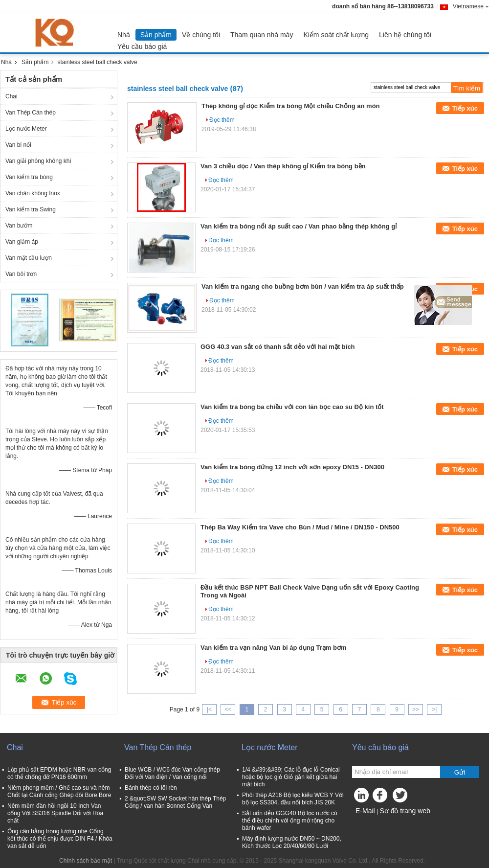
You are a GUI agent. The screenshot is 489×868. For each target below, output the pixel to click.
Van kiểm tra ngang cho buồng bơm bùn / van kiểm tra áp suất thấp (303, 286)
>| (434, 709)
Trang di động (373, 823)
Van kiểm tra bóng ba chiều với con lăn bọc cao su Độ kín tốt (292, 407)
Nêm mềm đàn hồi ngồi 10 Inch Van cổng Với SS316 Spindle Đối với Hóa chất (55, 813)
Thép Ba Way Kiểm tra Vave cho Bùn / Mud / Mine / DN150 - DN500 (300, 527)
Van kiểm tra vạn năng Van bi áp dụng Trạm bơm (274, 648)
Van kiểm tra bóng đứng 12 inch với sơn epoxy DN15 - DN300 (292, 467)
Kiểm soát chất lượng (336, 35)
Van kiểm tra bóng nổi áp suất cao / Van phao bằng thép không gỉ (299, 226)
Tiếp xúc (465, 108)
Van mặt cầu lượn (29, 258)
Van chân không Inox (33, 193)
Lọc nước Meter (26, 129)
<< (228, 709)
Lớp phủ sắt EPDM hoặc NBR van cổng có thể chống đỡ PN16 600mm (59, 773)
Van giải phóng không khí (38, 161)
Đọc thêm (222, 120)
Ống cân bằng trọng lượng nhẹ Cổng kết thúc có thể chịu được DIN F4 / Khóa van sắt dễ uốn (60, 839)
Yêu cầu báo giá (142, 46)
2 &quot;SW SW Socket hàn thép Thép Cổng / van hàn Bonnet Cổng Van (175, 802)
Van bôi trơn (21, 274)
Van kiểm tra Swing (31, 209)
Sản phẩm (156, 35)
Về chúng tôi (201, 35)
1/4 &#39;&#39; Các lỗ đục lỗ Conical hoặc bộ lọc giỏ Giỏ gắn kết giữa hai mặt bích (291, 777)
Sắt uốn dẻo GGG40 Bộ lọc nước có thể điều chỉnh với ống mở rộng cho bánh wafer (290, 821)
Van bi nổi (18, 145)
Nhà (124, 35)
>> (416, 709)
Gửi (460, 772)
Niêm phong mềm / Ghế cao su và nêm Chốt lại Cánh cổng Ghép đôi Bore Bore (59, 791)
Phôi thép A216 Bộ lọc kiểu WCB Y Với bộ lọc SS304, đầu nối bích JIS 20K (293, 799)
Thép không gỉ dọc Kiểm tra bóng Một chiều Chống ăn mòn (291, 106)
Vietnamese (471, 6)
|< (209, 709)
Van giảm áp (22, 242)
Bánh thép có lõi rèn (151, 788)
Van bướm (19, 226)
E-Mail (365, 811)
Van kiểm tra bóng (29, 177)
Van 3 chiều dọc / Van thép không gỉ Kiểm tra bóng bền (283, 166)
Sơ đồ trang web (405, 811)
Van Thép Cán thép (31, 113)
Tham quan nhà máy (262, 35)
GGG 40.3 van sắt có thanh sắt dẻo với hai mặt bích (278, 347)
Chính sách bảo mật (86, 861)
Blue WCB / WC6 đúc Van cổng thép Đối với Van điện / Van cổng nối (172, 773)
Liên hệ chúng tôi (405, 35)
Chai (11, 96)
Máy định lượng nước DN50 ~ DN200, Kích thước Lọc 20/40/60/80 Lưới (292, 842)
